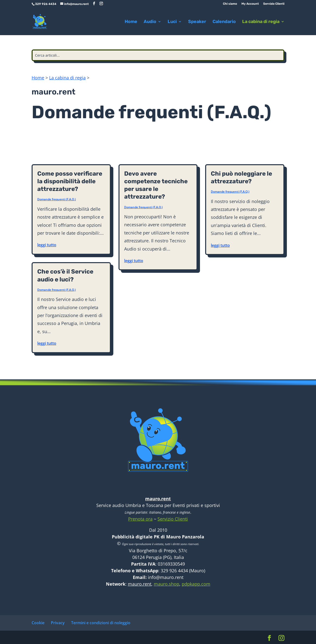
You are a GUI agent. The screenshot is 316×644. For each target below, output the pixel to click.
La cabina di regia (261, 22)
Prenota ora (140, 519)
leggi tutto (47, 245)
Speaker (197, 22)
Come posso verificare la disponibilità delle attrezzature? (70, 181)
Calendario (224, 22)
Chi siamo (230, 4)
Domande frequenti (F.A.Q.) (57, 199)
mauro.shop (167, 584)
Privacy (58, 623)
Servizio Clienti (274, 4)
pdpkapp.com (196, 584)
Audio (150, 22)
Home (131, 22)
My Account (250, 4)
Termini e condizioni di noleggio (101, 623)
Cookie (38, 623)
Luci (172, 22)
